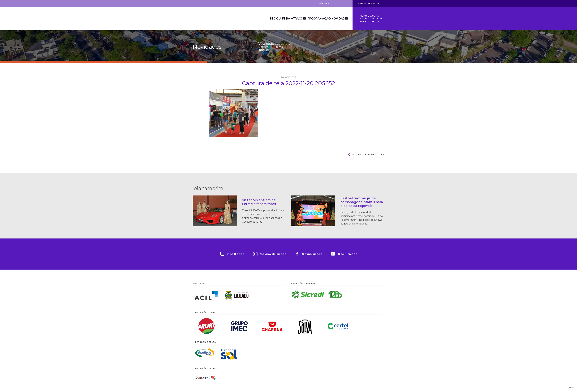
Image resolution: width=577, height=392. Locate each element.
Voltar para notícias (368, 154)
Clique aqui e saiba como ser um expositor (371, 19)
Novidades (339, 19)
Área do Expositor (369, 3)
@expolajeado (312, 254)
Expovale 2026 (212, 19)
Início (262, 19)
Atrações (294, 19)
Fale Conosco (326, 3)
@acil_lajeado (348, 254)
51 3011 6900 (235, 254)
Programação (316, 19)
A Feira (276, 19)
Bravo (571, 388)
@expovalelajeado (273, 254)
